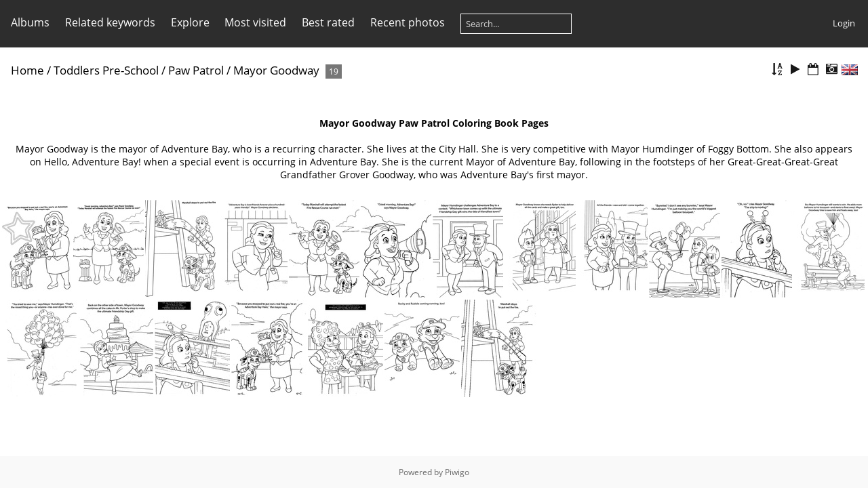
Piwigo (457, 472)
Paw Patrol (196, 70)
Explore (190, 22)
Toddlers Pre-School (106, 70)
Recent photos (408, 22)
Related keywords (110, 22)
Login (844, 23)
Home (27, 70)
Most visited (255, 22)
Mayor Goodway (276, 70)
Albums (30, 22)
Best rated (328, 22)
